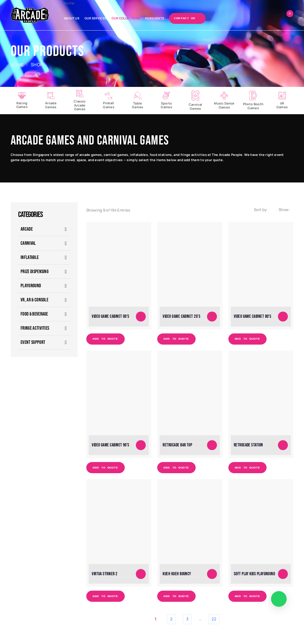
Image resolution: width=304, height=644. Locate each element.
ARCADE (27, 229)
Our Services (96, 18)
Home (69, 3)
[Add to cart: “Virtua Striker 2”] (141, 574)
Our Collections (126, 18)
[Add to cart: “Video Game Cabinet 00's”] (141, 317)
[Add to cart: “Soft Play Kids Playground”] (283, 574)
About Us (72, 18)
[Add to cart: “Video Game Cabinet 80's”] (283, 317)
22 (214, 619)
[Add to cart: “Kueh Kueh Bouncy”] (212, 574)
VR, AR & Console (34, 300)
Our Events (155, 18)
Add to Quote (106, 339)
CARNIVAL (28, 243)
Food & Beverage (34, 314)
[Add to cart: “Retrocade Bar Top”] (212, 445)
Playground (31, 286)
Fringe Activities (35, 328)
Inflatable (30, 257)
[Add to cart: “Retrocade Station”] (283, 445)
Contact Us (185, 18)
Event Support (33, 342)
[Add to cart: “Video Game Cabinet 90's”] (141, 445)
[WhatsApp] (279, 599)
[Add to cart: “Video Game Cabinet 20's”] (212, 317)
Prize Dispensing (35, 272)
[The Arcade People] (30, 15)
